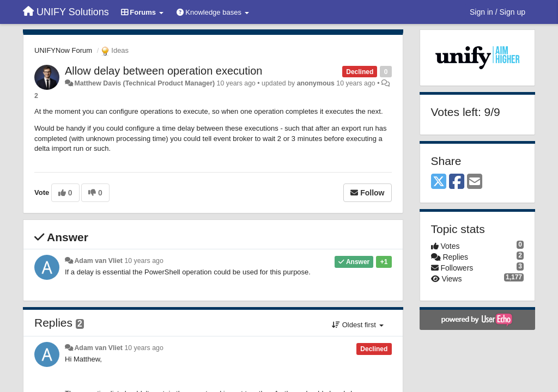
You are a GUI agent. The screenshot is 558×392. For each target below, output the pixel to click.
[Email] (475, 182)
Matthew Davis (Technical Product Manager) (144, 83)
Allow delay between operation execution (163, 71)
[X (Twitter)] (439, 182)
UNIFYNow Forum (63, 50)
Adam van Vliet (98, 261)
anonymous (316, 83)
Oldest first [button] (357, 325)
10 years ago (144, 261)
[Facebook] (457, 182)
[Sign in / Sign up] (498, 12)
